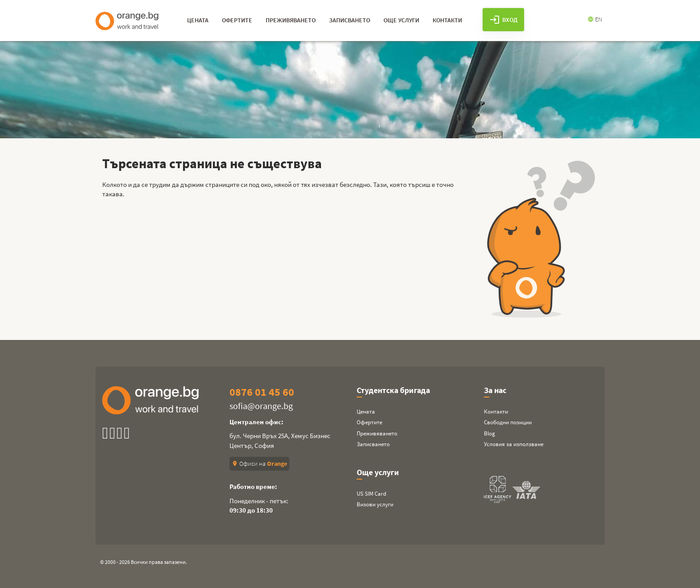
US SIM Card (371, 494)
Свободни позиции (508, 422)
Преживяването (377, 433)
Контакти (496, 412)
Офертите (369, 422)
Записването (373, 444)
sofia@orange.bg (261, 406)
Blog (490, 433)
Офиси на (259, 464)
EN (595, 19)
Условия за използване (514, 444)
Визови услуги (375, 504)
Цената (366, 412)
